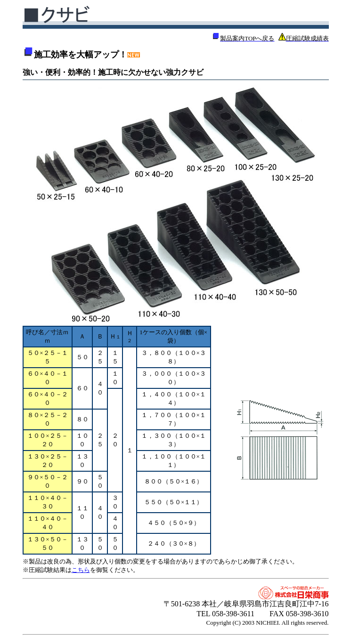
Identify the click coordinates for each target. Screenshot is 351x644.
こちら (81, 570)
